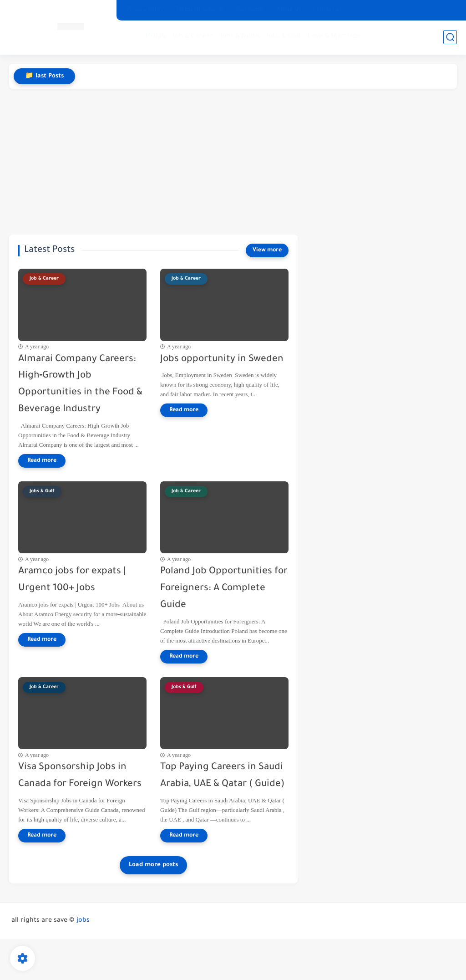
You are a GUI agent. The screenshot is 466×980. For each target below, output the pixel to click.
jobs (83, 921)
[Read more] (42, 461)
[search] (450, 37)
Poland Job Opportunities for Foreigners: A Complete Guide (224, 589)
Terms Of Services (200, 10)
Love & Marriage (334, 37)
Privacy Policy (145, 10)
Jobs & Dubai (240, 37)
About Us (289, 10)
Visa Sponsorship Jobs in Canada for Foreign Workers (80, 776)
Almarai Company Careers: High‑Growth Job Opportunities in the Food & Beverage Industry (80, 385)
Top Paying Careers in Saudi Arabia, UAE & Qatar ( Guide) (222, 776)
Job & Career (193, 37)
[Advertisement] (233, 162)
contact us (327, 10)
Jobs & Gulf (284, 37)
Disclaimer (251, 10)
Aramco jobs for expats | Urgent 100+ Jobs (72, 580)
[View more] (267, 250)
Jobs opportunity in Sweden (222, 360)
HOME (156, 37)
